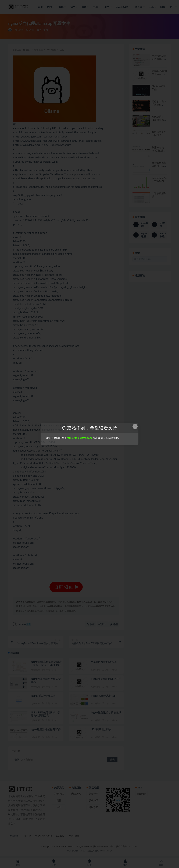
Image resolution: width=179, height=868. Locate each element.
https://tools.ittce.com (79, 438)
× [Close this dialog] (135, 426)
